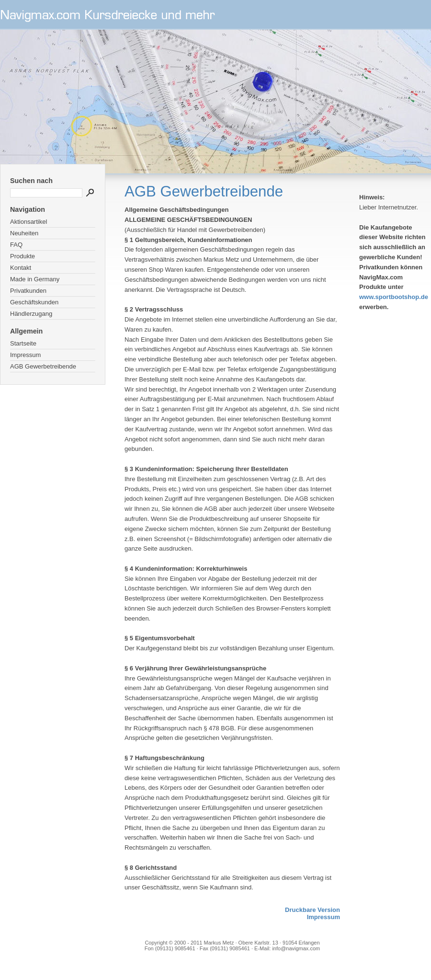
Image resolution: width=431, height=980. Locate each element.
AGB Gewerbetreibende (43, 366)
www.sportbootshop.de (394, 297)
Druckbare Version (312, 910)
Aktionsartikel (28, 222)
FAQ (16, 245)
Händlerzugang (31, 314)
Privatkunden (28, 291)
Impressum (25, 355)
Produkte (23, 256)
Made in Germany (35, 279)
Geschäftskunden (34, 302)
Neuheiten (24, 233)
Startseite (23, 343)
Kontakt (21, 268)
